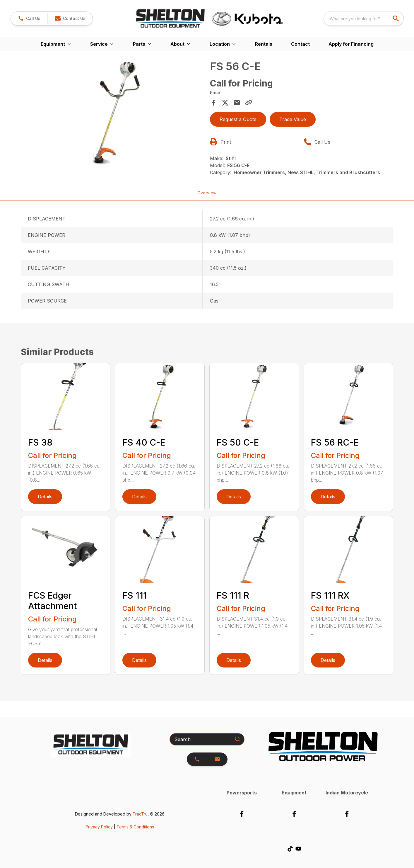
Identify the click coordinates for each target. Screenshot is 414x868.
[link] (29, 18)
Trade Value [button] (293, 119)
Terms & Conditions (135, 827)
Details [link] (45, 497)
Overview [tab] (207, 193)
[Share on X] (225, 103)
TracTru (140, 814)
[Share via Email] (237, 103)
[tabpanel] (114, 116)
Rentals (264, 44)
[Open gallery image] (114, 115)
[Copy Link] (249, 103)
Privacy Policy (99, 827)
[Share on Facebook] (213, 103)
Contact (300, 44)
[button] (70, 18)
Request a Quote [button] (238, 119)
